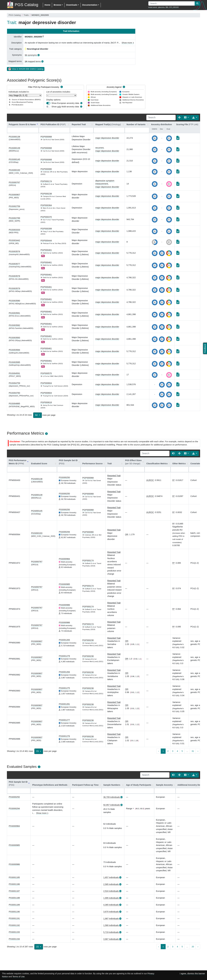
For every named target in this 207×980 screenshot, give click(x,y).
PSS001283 (64, 640)
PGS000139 (14, 148)
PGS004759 (14, 383)
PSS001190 (14, 912)
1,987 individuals (111, 919)
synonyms (31, 55)
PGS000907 (14, 195)
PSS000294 (64, 532)
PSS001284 (64, 672)
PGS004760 (14, 393)
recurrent (99, 148)
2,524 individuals (111, 891)
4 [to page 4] (177, 751)
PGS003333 (14, 230)
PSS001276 (64, 736)
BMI (167, 7)
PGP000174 (46, 181)
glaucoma (161, 7)
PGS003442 (14, 240)
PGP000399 (46, 229)
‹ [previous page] (159, 751)
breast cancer (153, 7)
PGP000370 (46, 217)
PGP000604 (46, 383)
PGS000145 (14, 159)
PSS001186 (14, 884)
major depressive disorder (107, 138)
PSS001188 (14, 898)
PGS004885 (14, 404)
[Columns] (187, 118)
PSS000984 (64, 559)
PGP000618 (46, 402)
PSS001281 (64, 704)
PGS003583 (14, 338)
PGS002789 (14, 218)
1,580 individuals (111, 925)
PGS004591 (14, 373)
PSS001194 (14, 939)
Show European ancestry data (65, 103)
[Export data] (195, 118)
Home (47, 5)
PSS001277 (64, 720)
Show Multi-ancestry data (65, 107)
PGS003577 (14, 264)
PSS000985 (64, 584)
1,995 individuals (111, 898)
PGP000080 (46, 169)
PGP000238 (46, 194)
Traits (26, 15)
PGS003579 (14, 288)
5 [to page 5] (182, 751)
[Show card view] (173, 453)
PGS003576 (14, 251)
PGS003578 (14, 276)
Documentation (90, 5)
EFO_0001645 (174, 7)
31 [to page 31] (193, 751)
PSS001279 (64, 656)
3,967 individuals (111, 939)
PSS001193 (14, 932)
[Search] (161, 118)
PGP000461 (46, 250)
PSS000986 (64, 605)
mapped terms (33, 61)
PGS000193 (14, 170)
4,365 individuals (111, 905)
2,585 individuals (111, 884)
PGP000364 (46, 205)
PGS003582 (14, 325)
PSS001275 (64, 688)
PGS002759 (14, 206)
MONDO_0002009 (33, 37)
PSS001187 (14, 891)
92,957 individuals (112, 805)
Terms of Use (18, 977)
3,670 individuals (111, 912)
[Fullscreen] (179, 118)
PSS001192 (14, 925)
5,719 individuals (111, 932)
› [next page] (198, 751)
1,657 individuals (111, 877)
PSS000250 (64, 477)
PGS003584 (14, 350)
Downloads (72, 5)
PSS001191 (14, 918)
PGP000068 (46, 137)
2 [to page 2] (168, 751)
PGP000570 (46, 373)
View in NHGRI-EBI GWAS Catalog (26, 69)
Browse (57, 5)
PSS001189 (14, 905)
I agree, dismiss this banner (192, 974)
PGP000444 (46, 241)
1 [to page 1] (163, 751)
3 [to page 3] (173, 751)
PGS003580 (14, 301)
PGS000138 (14, 137)
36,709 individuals (112, 797)
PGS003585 (14, 362)
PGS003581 (14, 313)
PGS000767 (14, 182)
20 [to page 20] (193, 947)
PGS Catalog (15, 15)
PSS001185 (14, 877)
